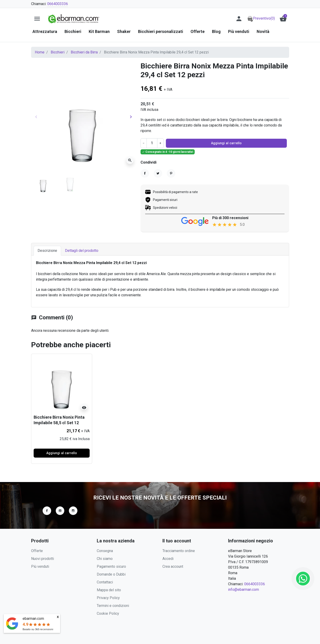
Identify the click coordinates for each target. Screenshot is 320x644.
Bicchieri (58, 52)
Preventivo (261, 18)
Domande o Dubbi (111, 574)
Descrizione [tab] (47, 251)
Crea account (173, 566)
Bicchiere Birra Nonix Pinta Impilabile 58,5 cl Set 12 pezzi (59, 423)
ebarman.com (33, 619)
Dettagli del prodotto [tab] (82, 251)
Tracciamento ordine (179, 551)
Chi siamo (105, 559)
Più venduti (40, 566)
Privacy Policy (108, 598)
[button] (283, 19)
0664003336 (58, 4)
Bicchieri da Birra (84, 52)
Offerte (37, 551)
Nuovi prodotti (43, 559)
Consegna (105, 551)
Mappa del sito (109, 590)
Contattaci (105, 582)
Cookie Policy (108, 613)
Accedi (168, 559)
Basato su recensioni (38, 629)
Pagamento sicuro (111, 566)
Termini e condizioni (113, 606)
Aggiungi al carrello (226, 143)
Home (40, 52)
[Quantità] (152, 143)
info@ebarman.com (244, 590)
